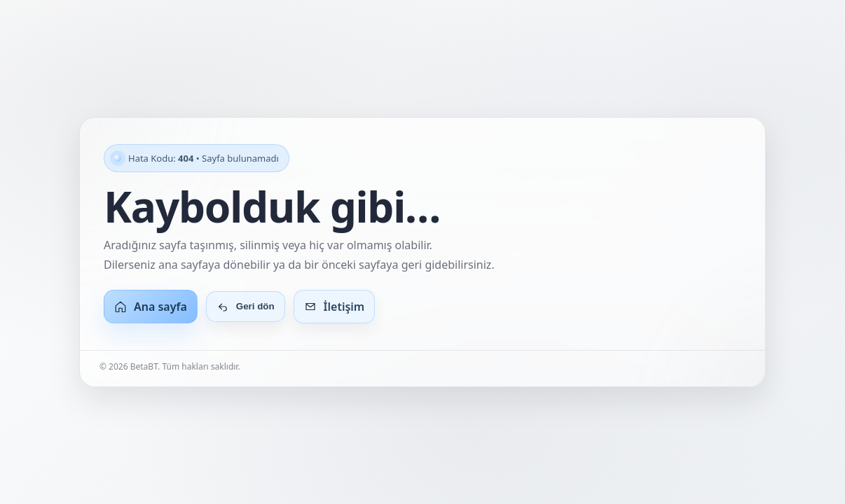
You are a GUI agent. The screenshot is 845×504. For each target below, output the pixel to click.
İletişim (335, 307)
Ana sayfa (151, 307)
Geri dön (246, 307)
